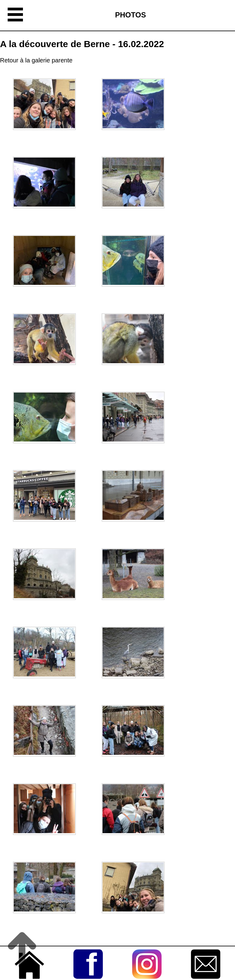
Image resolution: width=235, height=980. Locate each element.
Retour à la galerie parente (36, 60)
